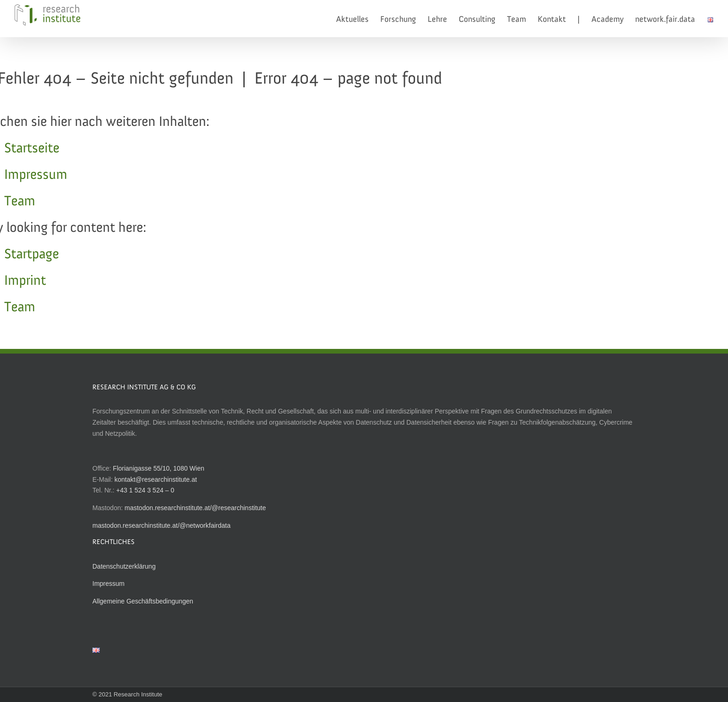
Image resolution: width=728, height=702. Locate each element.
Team (20, 202)
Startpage (32, 255)
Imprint (25, 281)
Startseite (32, 149)
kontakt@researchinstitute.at (156, 479)
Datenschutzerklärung (124, 566)
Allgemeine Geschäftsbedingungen (143, 601)
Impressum (36, 175)
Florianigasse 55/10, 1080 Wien (159, 468)
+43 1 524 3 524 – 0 (145, 490)
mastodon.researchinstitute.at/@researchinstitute (195, 508)
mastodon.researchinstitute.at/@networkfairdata (161, 525)
